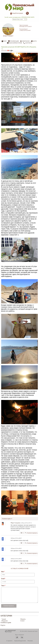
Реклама (30, 641)
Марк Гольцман (15, 523)
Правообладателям (20, 641)
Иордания (5, 621)
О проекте (9, 641)
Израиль (23, 619)
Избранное (26, 41)
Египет (23, 621)
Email (3, 579)
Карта (3, 625)
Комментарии (6, 623)
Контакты (28, 43)
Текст (3, 586)
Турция (4, 619)
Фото (35, 41)
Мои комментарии (15, 43)
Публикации (15, 41)
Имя (2, 572)
